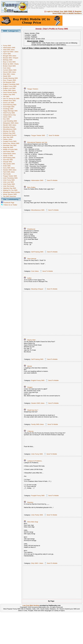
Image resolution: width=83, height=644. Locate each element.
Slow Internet (32, 259)
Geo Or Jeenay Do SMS (11, 99)
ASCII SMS (7, 54)
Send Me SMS (8, 160)
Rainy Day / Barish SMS (11, 143)
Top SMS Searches (10, 196)
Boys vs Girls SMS (9, 62)
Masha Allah (31, 340)
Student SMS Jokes (10, 170)
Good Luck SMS (9, 103)
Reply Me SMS (8, 147)
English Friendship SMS (11, 84)
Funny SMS (7, 46)
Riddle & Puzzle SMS (10, 149)
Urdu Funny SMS (9, 180)
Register (78, 11)
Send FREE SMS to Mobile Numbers (67, 13)
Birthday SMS (8, 60)
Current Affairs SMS (10, 70)
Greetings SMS (8, 109)
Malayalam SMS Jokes (11, 123)
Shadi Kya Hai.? (33, 410)
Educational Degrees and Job (37, 142)
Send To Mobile (54, 135)
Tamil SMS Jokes (9, 172)
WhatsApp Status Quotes (12, 192)
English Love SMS (9, 88)
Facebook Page (9, 203)
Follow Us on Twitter (10, 205)
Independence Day (9, 115)
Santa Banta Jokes (9, 154)
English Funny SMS (10, 86)
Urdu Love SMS (8, 182)
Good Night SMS (9, 107)
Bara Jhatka (31, 187)
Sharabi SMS (8, 162)
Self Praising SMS (9, 158)
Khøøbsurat (31, 229)
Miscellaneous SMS (10, 129)
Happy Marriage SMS (10, 111)
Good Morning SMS (10, 105)
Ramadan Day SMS (10, 145)
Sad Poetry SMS (9, 152)
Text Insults (7, 174)
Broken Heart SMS (9, 66)
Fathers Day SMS (9, 94)
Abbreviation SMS (9, 48)
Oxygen (30, 387)
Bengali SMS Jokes (10, 56)
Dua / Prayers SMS (10, 80)
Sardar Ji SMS (8, 156)
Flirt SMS (6, 97)
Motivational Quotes (10, 135)
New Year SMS (8, 137)
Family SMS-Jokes (9, 90)
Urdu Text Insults (9, 186)
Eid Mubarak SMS (9, 82)
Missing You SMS (9, 131)
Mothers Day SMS (9, 133)
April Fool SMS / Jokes (11, 52)
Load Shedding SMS (10, 121)
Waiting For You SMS (10, 190)
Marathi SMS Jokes (10, 125)
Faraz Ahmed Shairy (10, 92)
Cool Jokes (7, 68)
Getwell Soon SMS (9, 101)
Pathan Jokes (8, 139)
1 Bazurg (30, 431)
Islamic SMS (7, 117)
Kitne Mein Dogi (33, 522)
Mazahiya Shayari (9, 127)
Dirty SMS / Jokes (9, 74)
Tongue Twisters (33, 89)
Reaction (30, 502)
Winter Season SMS (10, 194)
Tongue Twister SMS (10, 176)
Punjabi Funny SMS (10, 141)
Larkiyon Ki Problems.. (35, 461)
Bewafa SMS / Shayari (11, 58)
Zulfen (29, 278)
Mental (30, 366)
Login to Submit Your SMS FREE (59, 11)
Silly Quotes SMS (9, 164)
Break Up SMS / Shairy (11, 64)
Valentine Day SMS (10, 188)
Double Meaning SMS (10, 78)
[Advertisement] (12, 38)
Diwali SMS (7, 76)
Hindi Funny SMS (9, 113)
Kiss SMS (6, 119)
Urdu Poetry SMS (9, 184)
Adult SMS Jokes (9, 50)
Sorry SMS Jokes (9, 168)
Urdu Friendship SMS (10, 178)
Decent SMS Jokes (9, 72)
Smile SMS (7, 166)
